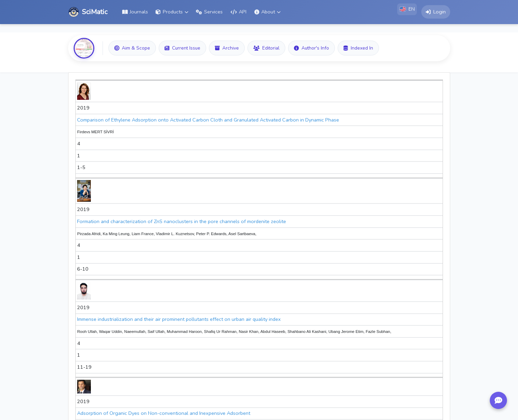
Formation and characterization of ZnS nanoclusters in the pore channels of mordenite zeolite (182, 221)
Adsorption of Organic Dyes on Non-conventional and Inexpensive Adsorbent (164, 413)
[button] (172, 12)
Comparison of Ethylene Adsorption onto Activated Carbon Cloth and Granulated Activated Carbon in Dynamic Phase (208, 120)
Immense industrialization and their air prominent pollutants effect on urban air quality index (179, 319)
